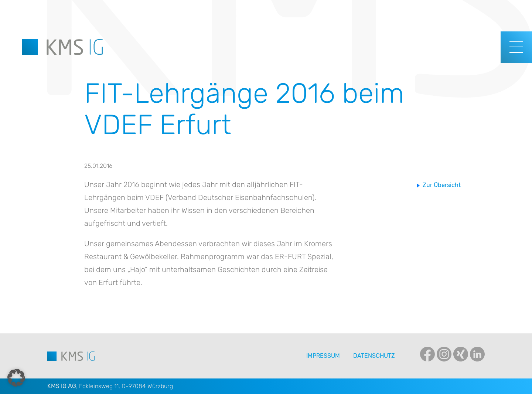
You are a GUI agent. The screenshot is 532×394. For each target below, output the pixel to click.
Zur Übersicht (442, 185)
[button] (16, 378)
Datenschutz (374, 356)
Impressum (323, 356)
